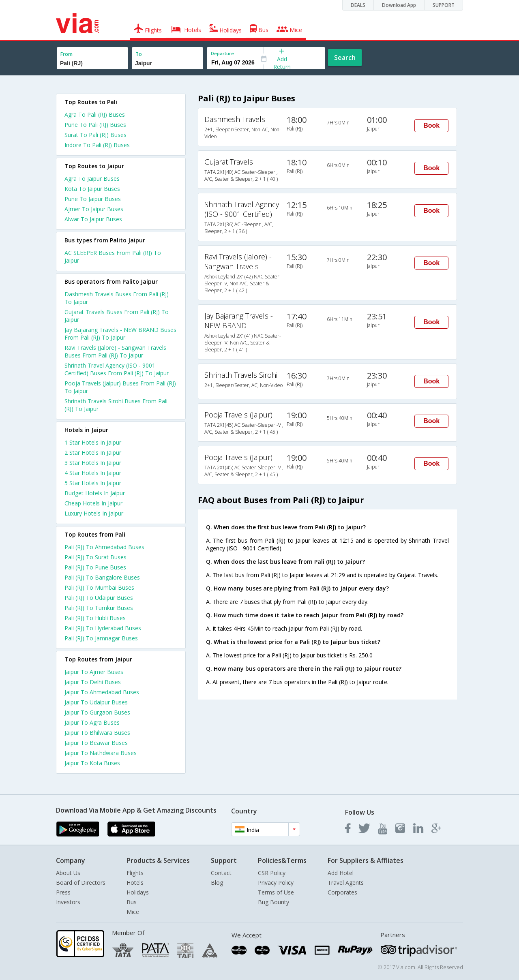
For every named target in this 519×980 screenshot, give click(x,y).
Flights (135, 873)
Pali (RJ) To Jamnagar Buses (101, 638)
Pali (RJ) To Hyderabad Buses (103, 628)
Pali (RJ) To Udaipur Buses (99, 598)
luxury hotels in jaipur (94, 513)
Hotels (135, 883)
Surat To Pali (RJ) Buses (95, 135)
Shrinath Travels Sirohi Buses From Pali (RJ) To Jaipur (116, 405)
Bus (132, 902)
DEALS (358, 5)
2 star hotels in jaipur (93, 453)
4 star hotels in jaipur (93, 473)
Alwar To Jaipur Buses (93, 219)
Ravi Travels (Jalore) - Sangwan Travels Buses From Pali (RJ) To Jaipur (115, 351)
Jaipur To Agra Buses (92, 722)
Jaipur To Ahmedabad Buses (102, 692)
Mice (133, 912)
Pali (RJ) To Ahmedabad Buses (104, 547)
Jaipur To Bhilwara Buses (97, 733)
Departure (222, 53)
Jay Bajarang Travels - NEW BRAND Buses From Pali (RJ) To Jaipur (120, 334)
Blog (217, 883)
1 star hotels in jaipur (93, 442)
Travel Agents (346, 883)
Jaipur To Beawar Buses (96, 743)
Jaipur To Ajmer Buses (94, 672)
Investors (68, 902)
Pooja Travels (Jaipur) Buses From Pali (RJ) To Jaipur (120, 387)
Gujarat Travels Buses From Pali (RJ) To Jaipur (117, 316)
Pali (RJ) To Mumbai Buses (99, 587)
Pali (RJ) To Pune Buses (95, 567)
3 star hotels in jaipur (93, 463)
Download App (399, 5)
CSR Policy (272, 873)
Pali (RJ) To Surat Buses (95, 557)
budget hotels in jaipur (95, 493)
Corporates (342, 892)
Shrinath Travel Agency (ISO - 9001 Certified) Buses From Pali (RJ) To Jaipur (117, 369)
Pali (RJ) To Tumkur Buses (99, 608)
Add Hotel (341, 873)
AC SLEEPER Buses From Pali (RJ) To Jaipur (113, 257)
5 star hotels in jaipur (93, 483)
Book (431, 125)
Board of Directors (81, 883)
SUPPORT (444, 5)
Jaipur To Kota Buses (92, 763)
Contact (221, 873)
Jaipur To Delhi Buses (93, 682)
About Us (68, 873)
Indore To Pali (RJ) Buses (97, 145)
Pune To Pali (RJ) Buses (95, 125)
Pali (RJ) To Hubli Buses (95, 618)
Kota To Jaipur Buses (92, 189)
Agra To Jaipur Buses (92, 179)
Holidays (138, 892)
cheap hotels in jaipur (93, 503)
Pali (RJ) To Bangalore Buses (102, 577)
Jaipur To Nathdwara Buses (101, 753)
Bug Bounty (273, 902)
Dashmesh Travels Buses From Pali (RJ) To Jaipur (117, 298)
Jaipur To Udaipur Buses (96, 702)
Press (63, 892)
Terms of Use (276, 892)
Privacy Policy (276, 883)
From (66, 54)
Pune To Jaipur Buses (93, 199)
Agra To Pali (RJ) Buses (95, 114)
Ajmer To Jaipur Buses (94, 209)
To (139, 54)
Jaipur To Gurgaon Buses (97, 712)
